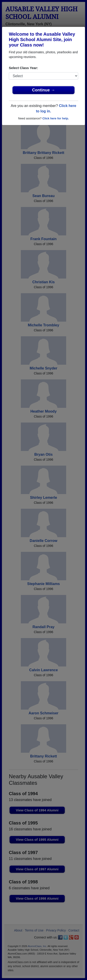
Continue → (44, 90)
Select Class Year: (23, 68)
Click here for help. (56, 118)
